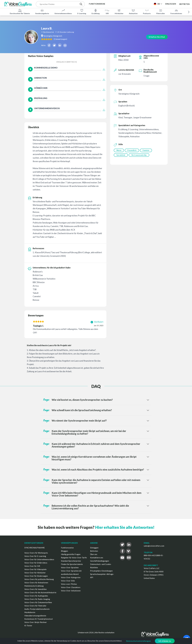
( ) (71, 34)
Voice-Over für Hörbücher (35, 573)
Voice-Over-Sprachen (70, 567)
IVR (107, 12)
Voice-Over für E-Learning (35, 556)
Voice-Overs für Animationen (36, 583)
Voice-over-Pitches (69, 584)
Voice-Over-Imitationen (71, 591)
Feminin (147, 150)
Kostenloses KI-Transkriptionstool (39, 619)
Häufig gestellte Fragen (71, 554)
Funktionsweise (67, 548)
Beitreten (184, 4)
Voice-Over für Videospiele (35, 569)
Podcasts (147, 12)
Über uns (94, 554)
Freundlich (132, 150)
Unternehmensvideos (63, 12)
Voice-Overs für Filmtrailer (35, 606)
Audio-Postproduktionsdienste (37, 609)
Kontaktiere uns (97, 558)
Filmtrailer (161, 12)
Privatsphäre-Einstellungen (101, 571)
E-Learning (82, 12)
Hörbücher (119, 12)
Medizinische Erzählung (34, 586)
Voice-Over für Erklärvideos (36, 563)
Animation (133, 12)
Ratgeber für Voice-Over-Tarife (74, 558)
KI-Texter (28, 626)
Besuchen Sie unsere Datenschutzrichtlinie (104, 641)
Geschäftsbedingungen (100, 561)
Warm (119, 150)
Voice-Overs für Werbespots (36, 553)
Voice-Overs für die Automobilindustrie (40, 592)
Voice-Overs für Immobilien (36, 589)
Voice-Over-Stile (68, 581)
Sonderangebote (42, 12)
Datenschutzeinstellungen (138, 641)
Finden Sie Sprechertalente (72, 564)
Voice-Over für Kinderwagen (36, 576)
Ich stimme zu (165, 641)
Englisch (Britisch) (67, 62)
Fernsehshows (176, 12)
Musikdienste (30, 612)
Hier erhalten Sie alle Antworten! (125, 527)
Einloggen (94, 548)
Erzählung (96, 12)
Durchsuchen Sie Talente (20, 12)
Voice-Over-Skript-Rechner (36, 622)
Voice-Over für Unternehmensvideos (39, 559)
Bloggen (64, 551)
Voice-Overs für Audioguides (36, 596)
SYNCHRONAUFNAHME (35, 548)
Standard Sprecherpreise (71, 561)
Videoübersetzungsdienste (35, 616)
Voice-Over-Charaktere (71, 587)
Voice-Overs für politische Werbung (39, 579)
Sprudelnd (121, 155)
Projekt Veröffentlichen (138, 4)
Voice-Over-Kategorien (71, 577)
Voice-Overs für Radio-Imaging (37, 599)
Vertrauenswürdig (139, 155)
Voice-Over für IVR (32, 566)
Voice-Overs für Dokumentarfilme (38, 602)
